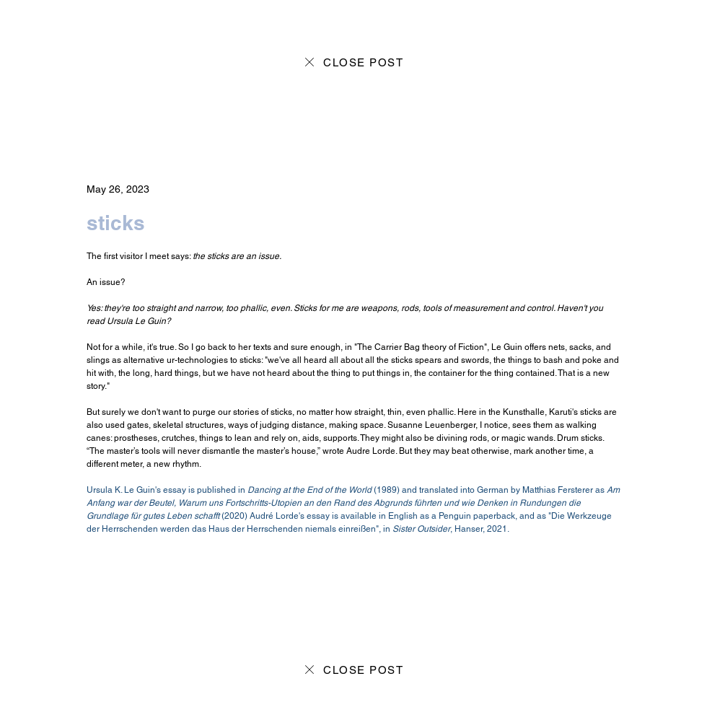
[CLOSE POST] (353, 62)
